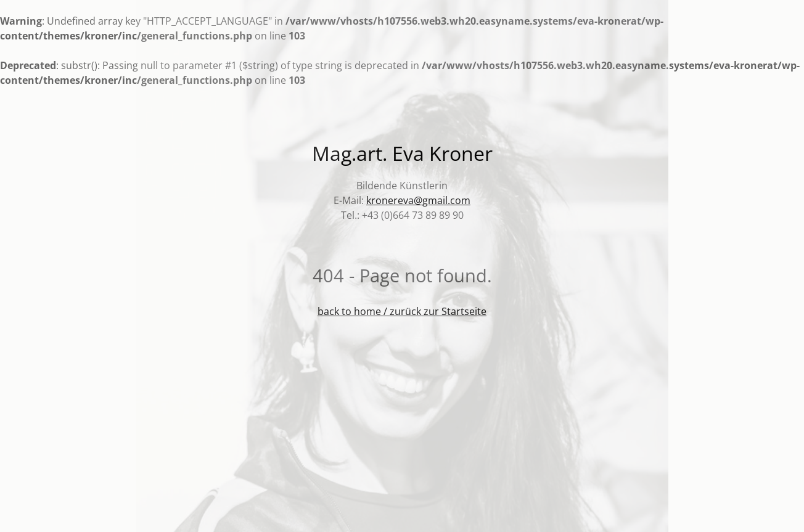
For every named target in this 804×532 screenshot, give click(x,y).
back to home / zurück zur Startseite (402, 311)
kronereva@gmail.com (418, 200)
